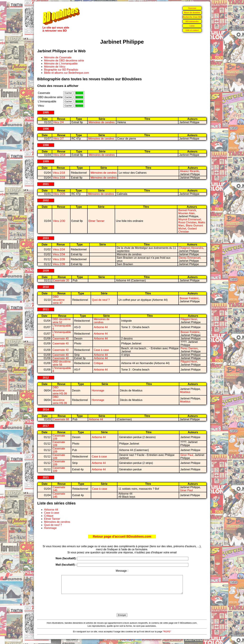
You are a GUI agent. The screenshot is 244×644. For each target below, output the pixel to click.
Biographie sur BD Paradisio (61, 70)
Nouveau (192, 8)
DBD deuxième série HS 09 (60, 390)
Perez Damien (189, 348)
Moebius (185, 392)
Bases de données (192, 12)
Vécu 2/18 (59, 173)
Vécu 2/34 (59, 249)
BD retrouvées (192, 21)
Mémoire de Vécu (55, 67)
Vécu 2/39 (59, 259)
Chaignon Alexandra (191, 248)
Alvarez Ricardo (190, 171)
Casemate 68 (61, 419)
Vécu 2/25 (59, 194)
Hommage (98, 390)
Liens (192, 26)
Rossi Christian (187, 222)
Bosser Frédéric (189, 298)
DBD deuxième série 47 (59, 300)
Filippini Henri (189, 319)
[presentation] (122, 608)
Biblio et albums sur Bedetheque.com (67, 73)
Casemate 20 (61, 280)
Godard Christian (187, 230)
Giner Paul (187, 455)
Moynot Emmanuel (190, 219)
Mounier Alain (186, 213)
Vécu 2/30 (59, 221)
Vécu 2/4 (58, 122)
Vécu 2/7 (58, 139)
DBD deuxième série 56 (62, 363)
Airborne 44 (101, 327)
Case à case (101, 350)
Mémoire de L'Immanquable (61, 64)
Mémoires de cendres (101, 122)
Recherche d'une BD (192, 17)
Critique (98, 363)
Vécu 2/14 (59, 155)
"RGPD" (167, 635)
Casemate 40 (61, 339)
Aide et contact (192, 30)
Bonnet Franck (187, 210)
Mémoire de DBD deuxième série (64, 61)
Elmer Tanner (96, 221)
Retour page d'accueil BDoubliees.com (122, 536)
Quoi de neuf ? (101, 300)
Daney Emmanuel (190, 258)
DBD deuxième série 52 (62, 321)
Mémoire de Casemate (58, 57)
